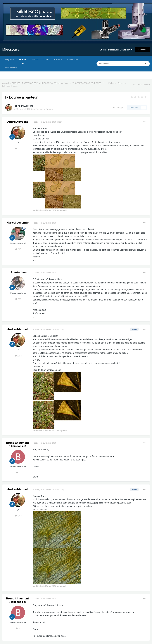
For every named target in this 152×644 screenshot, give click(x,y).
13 (18, 473)
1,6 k (18, 148)
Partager (118, 108)
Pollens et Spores (44, 109)
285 (18, 299)
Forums (23, 61)
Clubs (46, 60)
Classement (73, 60)
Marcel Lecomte (18, 223)
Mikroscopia (11, 49)
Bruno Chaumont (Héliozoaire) (18, 444)
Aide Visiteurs (11, 67)
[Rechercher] (113, 64)
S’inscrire (142, 50)
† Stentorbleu (17, 272)
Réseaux (58, 60)
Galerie (35, 60)
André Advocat (25, 106)
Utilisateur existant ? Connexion (116, 50)
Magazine (9, 60)
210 (18, 249)
